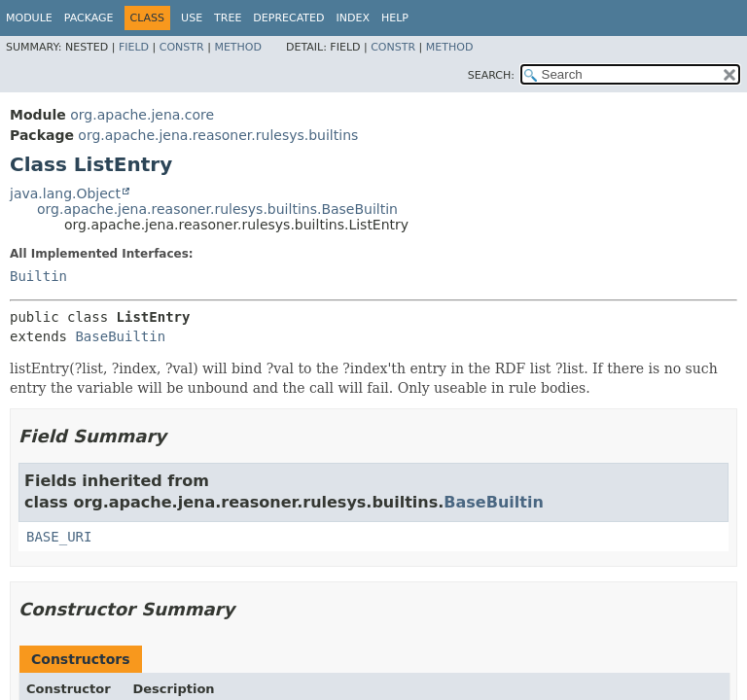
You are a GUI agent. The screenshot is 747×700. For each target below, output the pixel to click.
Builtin (38, 276)
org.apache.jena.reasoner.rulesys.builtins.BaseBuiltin (217, 209)
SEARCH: (491, 75)
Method (238, 47)
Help (395, 18)
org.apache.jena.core (142, 115)
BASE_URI (59, 537)
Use (192, 18)
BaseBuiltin (120, 336)
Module (29, 18)
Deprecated (288, 18)
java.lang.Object (65, 193)
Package (89, 18)
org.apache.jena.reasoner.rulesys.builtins (218, 135)
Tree (228, 18)
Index (352, 18)
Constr (182, 47)
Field (134, 47)
